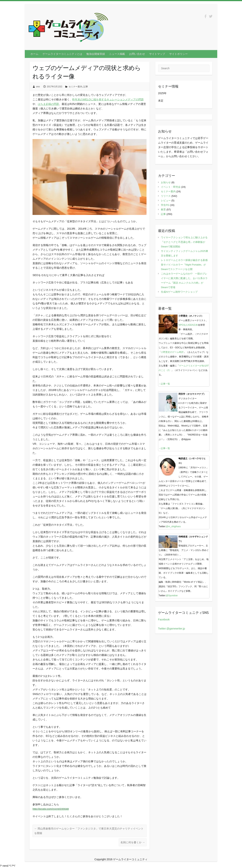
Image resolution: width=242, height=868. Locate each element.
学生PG (165, 205)
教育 (163, 210)
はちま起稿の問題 (48, 104)
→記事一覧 (164, 384)
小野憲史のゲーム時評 (172, 352)
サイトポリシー (178, 54)
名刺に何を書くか (133, 842)
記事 (86, 87)
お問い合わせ (137, 54)
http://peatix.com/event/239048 (51, 809)
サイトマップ (157, 54)
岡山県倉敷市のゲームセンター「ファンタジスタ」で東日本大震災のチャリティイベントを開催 (89, 831)
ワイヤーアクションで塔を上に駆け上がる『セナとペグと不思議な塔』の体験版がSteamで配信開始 (184, 242)
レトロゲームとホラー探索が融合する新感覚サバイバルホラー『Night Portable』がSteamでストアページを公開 (184, 265)
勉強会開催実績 (96, 54)
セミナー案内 (75, 87)
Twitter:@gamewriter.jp (172, 629)
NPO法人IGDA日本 (188, 325)
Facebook (164, 619)
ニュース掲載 (117, 54)
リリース (166, 196)
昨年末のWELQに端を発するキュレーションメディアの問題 (108, 99)
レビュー (166, 200)
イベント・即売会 (171, 187)
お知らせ (166, 182)
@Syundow (172, 596)
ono (38, 87)
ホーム (34, 54)
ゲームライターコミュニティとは (62, 54)
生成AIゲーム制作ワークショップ (179, 292)
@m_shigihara (173, 526)
